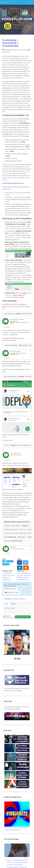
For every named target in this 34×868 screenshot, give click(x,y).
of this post (24, 209)
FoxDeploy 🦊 (5, 2)
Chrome (18, 238)
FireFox (10, 238)
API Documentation (16, 193)
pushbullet (6, 564)
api (4, 561)
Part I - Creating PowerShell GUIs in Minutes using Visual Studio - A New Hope (17, 862)
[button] (32, 2)
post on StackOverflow (17, 197)
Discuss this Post (12, 592)
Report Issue (10, 589)
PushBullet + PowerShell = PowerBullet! (10, 43)
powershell (10, 561)
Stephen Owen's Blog (12, 625)
